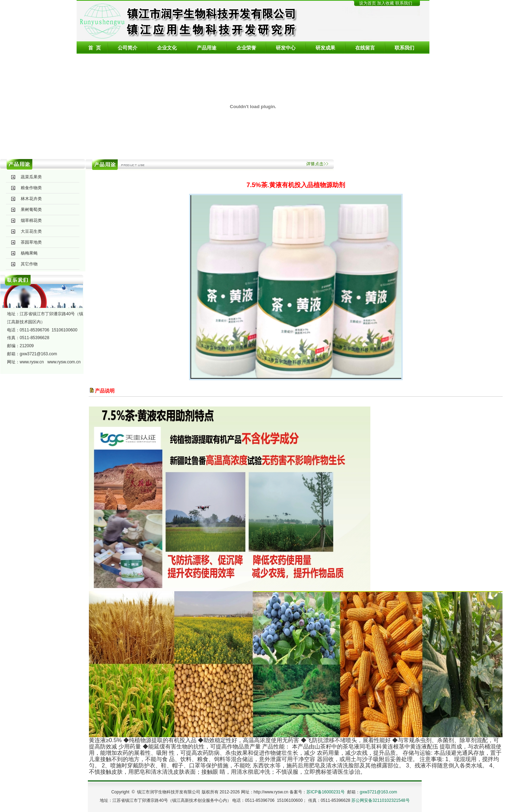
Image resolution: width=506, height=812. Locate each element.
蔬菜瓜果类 (31, 177)
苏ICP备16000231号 (326, 792)
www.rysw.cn (32, 362)
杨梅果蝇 (29, 253)
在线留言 (365, 48)
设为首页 (368, 3)
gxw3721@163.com (38, 354)
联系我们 (404, 3)
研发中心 (286, 48)
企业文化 (167, 48)
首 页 (95, 48)
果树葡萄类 (31, 210)
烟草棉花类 (31, 220)
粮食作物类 (31, 188)
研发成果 (325, 48)
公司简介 (128, 48)
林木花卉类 (31, 199)
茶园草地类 (31, 242)
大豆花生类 (31, 231)
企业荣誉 (246, 48)
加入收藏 (386, 3)
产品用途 (207, 48)
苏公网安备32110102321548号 (380, 800)
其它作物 (29, 264)
